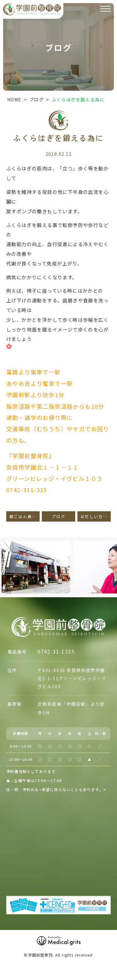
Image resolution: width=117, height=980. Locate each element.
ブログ (37, 99)
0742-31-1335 (56, 651)
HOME (14, 99)
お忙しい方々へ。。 (96, 516)
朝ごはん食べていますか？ (24, 516)
